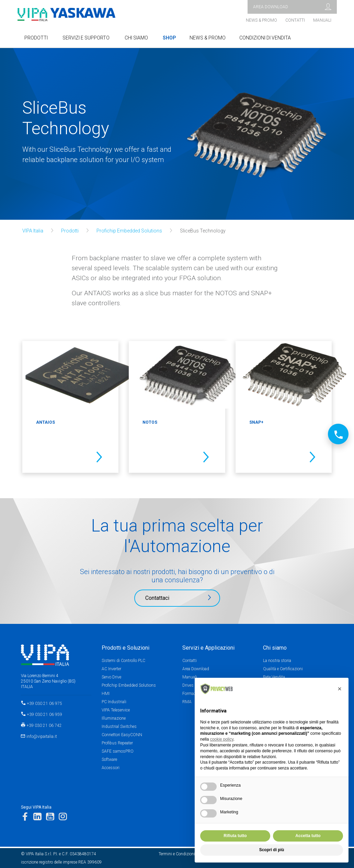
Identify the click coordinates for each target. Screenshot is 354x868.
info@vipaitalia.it (42, 736)
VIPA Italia (33, 231)
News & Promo (261, 20)
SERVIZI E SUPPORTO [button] (86, 38)
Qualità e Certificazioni (283, 669)
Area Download (196, 669)
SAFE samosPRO (118, 751)
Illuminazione (114, 718)
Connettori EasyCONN (122, 735)
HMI (106, 694)
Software (109, 759)
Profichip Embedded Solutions (129, 231)
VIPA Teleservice (116, 710)
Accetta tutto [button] (308, 836)
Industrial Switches (119, 727)
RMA (187, 702)
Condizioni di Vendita (265, 38)
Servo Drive (111, 677)
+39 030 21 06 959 (44, 715)
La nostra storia (277, 661)
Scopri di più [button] (272, 850)
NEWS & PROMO (208, 38)
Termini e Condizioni (177, 854)
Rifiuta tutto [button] (235, 836)
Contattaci (157, 598)
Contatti (295, 20)
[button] (340, 689)
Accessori (111, 768)
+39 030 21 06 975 (44, 704)
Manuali (322, 20)
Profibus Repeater (117, 743)
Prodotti (70, 231)
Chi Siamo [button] (136, 38)
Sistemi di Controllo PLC (123, 661)
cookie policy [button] (222, 739)
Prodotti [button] (36, 38)
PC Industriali (114, 702)
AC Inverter (111, 669)
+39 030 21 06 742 (44, 726)
